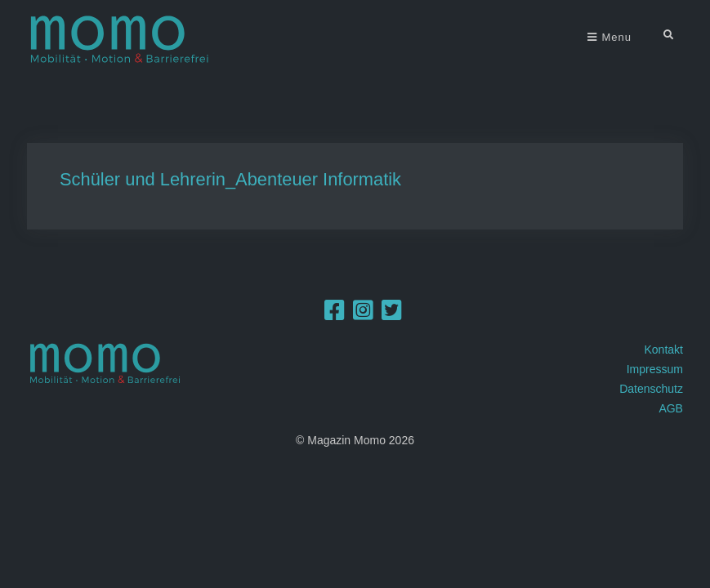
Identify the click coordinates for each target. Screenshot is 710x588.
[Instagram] (363, 314)
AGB (671, 408)
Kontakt (663, 350)
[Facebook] (335, 314)
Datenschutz (651, 389)
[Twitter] (392, 314)
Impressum (655, 369)
